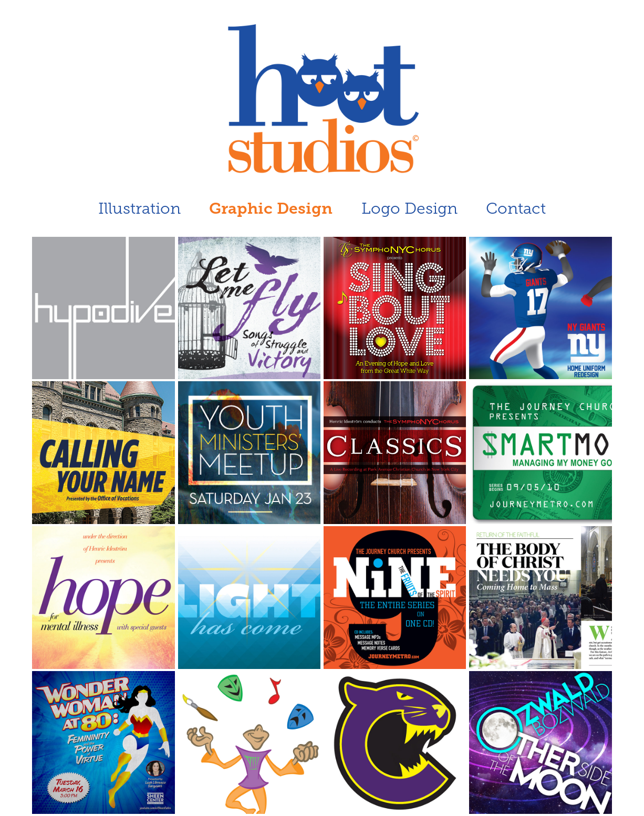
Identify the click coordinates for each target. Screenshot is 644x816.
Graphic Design (271, 208)
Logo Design (409, 208)
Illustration (139, 208)
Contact (516, 208)
